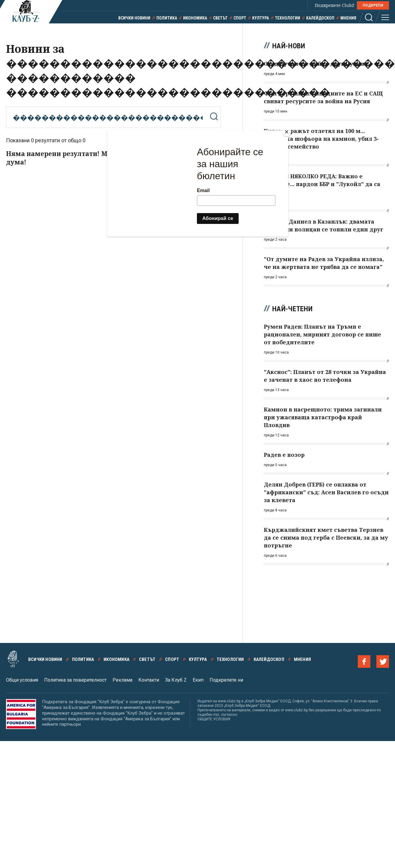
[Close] (287, 132)
